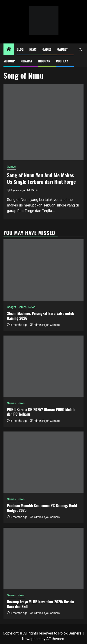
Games (47, 49)
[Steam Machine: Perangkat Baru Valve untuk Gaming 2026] (43, 270)
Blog (20, 49)
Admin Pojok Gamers (47, 325)
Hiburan (44, 61)
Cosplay (62, 61)
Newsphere (31, 639)
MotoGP (9, 61)
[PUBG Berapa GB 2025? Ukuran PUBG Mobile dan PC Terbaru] (43, 366)
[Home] (9, 49)
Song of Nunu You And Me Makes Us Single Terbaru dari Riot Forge (41, 178)
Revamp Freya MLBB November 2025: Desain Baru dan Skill (40, 604)
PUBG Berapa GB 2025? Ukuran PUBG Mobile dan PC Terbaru (41, 412)
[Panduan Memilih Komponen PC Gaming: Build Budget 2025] (43, 462)
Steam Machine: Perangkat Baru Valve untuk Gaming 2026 (40, 316)
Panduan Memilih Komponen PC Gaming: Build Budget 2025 (42, 508)
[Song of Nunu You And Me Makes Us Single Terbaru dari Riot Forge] (43, 122)
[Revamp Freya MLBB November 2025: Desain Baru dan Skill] (43, 558)
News (33, 49)
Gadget (63, 49)
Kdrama (26, 61)
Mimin (35, 190)
